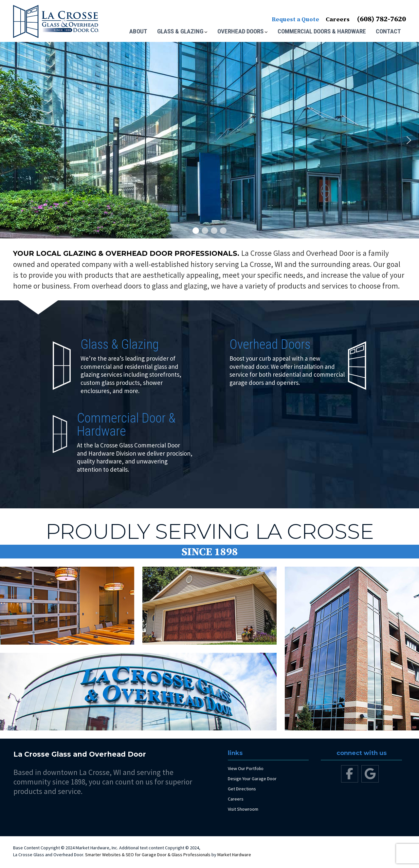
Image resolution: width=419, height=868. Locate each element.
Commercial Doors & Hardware (322, 31)
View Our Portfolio (246, 768)
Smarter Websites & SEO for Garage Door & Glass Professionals (148, 855)
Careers (338, 19)
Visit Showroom (243, 809)
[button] (10, 140)
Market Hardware (234, 855)
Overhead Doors (240, 31)
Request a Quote (295, 19)
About (138, 31)
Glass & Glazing (180, 31)
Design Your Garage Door (252, 779)
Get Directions (242, 789)
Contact (388, 31)
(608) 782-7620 (381, 19)
